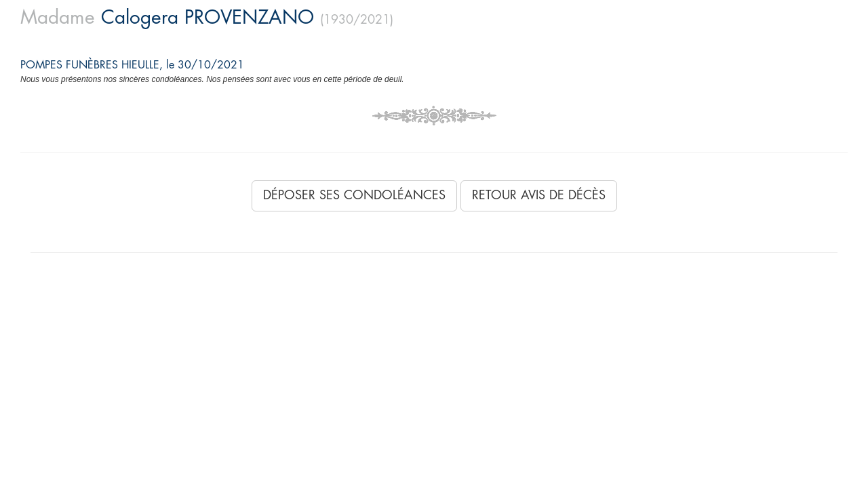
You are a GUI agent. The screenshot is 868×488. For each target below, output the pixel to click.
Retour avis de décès (539, 195)
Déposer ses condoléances (354, 195)
